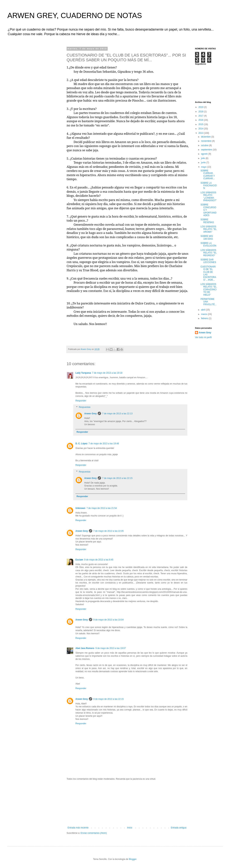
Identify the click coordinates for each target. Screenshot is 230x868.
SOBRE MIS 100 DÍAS (207, 237)
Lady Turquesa (83, 373)
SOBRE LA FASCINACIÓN (209, 186)
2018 (201, 112)
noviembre (207, 141)
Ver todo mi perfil (203, 337)
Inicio (130, 828)
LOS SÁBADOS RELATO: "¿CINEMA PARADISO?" (209, 196)
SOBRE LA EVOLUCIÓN (208, 244)
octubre (205, 145)
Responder (81, 401)
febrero (205, 318)
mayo (204, 167)
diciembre (206, 137)
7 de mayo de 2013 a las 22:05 (108, 531)
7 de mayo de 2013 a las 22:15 (117, 478)
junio (204, 163)
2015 (201, 124)
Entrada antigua (179, 828)
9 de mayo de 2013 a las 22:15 (108, 699)
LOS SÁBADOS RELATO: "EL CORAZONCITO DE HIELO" (209, 290)
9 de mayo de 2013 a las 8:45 (99, 560)
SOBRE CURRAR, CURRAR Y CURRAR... (208, 175)
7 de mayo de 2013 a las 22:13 (117, 414)
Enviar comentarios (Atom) (94, 833)
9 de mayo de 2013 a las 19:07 (111, 648)
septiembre (207, 150)
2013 (201, 133)
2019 (201, 107)
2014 (201, 129)
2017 (201, 116)
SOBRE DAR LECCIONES (208, 261)
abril (204, 310)
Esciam (79, 560)
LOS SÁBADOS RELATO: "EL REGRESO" (209, 253)
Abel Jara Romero (85, 648)
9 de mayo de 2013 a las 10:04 (108, 620)
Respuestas (85, 407)
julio (203, 158)
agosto (205, 154)
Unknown (80, 508)
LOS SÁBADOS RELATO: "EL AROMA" (209, 229)
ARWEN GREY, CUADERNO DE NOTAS (75, 15)
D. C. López (81, 444)
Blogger (133, 859)
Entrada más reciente (78, 828)
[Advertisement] (127, 803)
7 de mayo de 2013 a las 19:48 (104, 444)
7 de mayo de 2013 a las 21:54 (102, 508)
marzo (205, 314)
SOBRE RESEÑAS (207, 221)
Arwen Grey (90, 414)
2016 (201, 120)
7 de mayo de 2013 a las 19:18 (107, 373)
